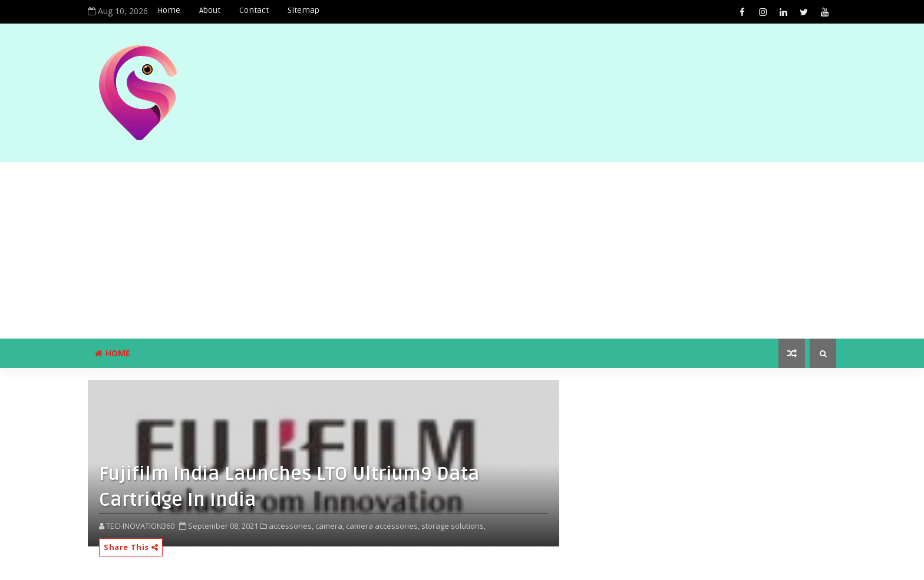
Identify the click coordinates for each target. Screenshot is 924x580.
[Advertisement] (462, 250)
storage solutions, (453, 526)
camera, (330, 526)
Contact (254, 10)
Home (169, 10)
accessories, (291, 526)
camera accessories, (383, 526)
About (210, 10)
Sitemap (303, 10)
